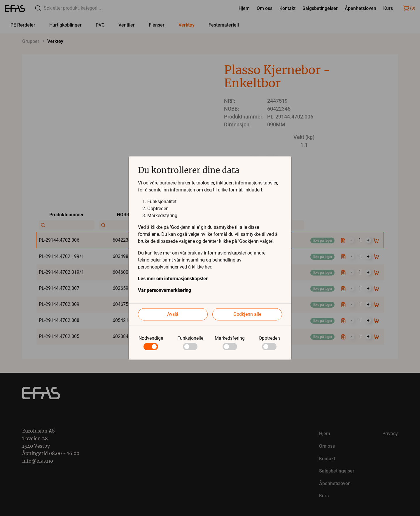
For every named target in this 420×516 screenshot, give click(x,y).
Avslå (173, 314)
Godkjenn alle (247, 314)
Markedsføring (230, 338)
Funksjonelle (190, 338)
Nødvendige (151, 338)
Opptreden (269, 338)
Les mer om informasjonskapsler (173, 279)
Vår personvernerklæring (164, 290)
